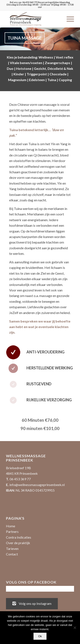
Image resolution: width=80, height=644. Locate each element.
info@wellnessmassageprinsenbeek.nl (37, 485)
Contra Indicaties (19, 537)
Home (11, 526)
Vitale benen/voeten (26, 63)
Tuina (52, 80)
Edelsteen (37, 80)
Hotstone (24, 68)
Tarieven (12, 549)
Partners (12, 531)
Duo (10, 68)
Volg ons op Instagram (32, 603)
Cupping (65, 80)
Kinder (19, 74)
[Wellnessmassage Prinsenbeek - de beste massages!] (33, 19)
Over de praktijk (18, 543)
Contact (12, 554)
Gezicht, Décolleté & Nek (54, 68)
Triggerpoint (37, 74)
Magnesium (17, 80)
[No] (75, 628)
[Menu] (68, 19)
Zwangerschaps (57, 63)
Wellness (46, 57)
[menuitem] (68, 19)
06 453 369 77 (29, 2)
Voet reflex (65, 57)
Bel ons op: (16, 2)
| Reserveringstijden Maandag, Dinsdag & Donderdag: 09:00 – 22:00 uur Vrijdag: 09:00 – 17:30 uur (40, 5)
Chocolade (58, 74)
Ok (40, 636)
